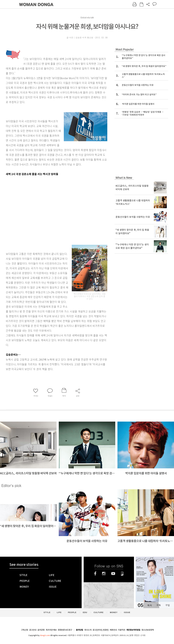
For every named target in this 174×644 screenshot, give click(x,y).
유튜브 (113, 574)
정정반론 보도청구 (65, 630)
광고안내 (33, 630)
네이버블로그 (122, 574)
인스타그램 (104, 574)
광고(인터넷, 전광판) (101, 630)
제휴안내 (113, 630)
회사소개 (88, 630)
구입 (167, 605)
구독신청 (25, 630)
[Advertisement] (27, 209)
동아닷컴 (79, 630)
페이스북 (95, 574)
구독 (158, 605)
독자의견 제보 (51, 630)
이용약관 (122, 630)
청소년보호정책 (148, 630)
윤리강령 (41, 630)
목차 (149, 605)
